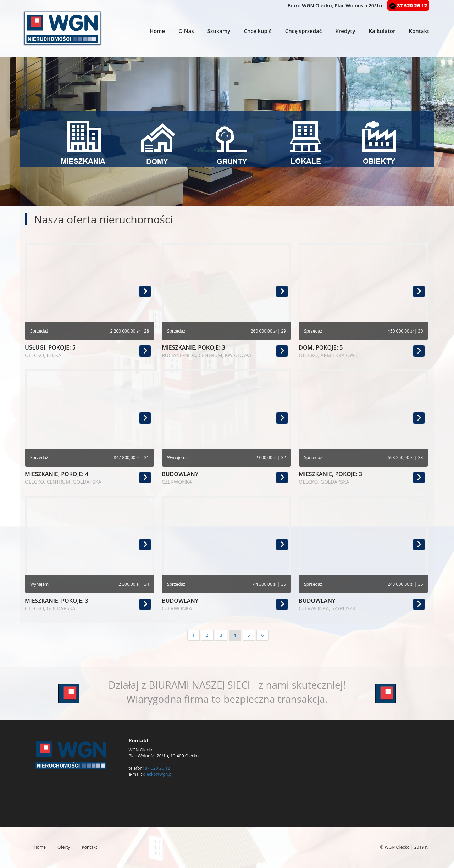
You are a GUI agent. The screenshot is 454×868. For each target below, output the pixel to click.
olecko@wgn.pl (158, 774)
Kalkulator (382, 31)
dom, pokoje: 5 (363, 351)
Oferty (64, 847)
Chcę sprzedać (303, 31)
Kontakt (419, 31)
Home (157, 31)
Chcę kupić (258, 31)
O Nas (186, 31)
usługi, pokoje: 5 (90, 351)
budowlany (226, 478)
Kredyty (345, 31)
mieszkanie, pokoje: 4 (90, 478)
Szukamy (219, 31)
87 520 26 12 (408, 5)
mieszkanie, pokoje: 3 (226, 351)
